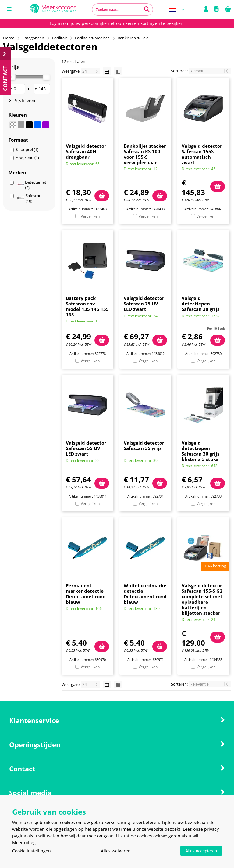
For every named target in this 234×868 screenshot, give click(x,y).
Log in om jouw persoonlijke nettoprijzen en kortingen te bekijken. (117, 23)
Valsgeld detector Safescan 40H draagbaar (86, 151)
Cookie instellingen (32, 851)
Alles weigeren (116, 851)
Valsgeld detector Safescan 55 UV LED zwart (86, 448)
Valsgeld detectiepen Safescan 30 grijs (200, 304)
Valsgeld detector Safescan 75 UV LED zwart (144, 304)
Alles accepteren (201, 851)
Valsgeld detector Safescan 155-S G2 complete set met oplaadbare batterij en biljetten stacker (202, 599)
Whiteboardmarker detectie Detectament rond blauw (146, 594)
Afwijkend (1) (27, 157)
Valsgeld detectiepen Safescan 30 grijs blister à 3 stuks (200, 451)
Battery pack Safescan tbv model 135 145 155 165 (87, 306)
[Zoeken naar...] (147, 9)
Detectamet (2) (32, 185)
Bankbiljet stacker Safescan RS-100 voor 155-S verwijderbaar (145, 154)
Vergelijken (90, 216)
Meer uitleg (24, 843)
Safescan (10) (29, 198)
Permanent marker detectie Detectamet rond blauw (86, 594)
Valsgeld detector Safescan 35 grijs (144, 445)
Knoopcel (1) (27, 149)
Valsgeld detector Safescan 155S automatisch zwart (202, 154)
